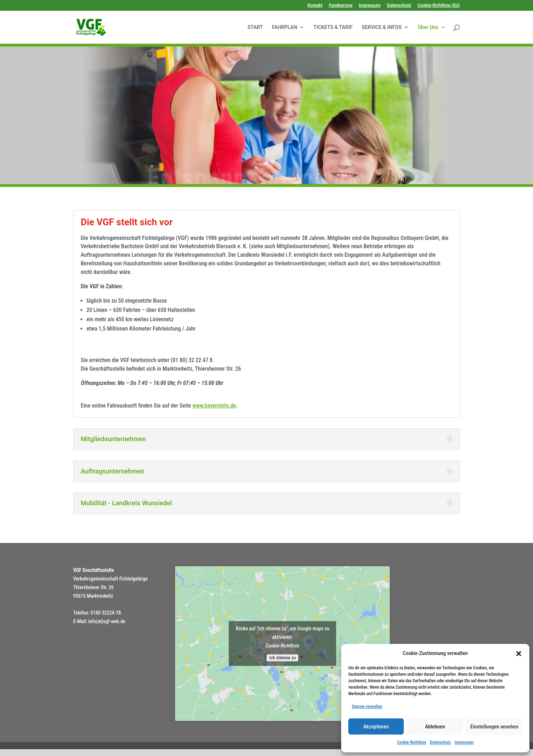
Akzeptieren (376, 727)
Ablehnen (435, 727)
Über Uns (428, 27)
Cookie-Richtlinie (411, 742)
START (255, 27)
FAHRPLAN (285, 27)
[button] (519, 654)
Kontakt (315, 6)
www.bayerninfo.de (214, 406)
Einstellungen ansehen (494, 727)
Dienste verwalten (367, 707)
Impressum (464, 742)
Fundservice (341, 6)
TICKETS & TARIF (333, 27)
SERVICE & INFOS (381, 27)
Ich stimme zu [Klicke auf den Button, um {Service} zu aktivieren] (282, 658)
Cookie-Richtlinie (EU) (439, 6)
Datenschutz (440, 742)
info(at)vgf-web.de (107, 621)
